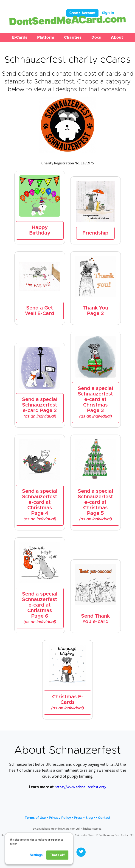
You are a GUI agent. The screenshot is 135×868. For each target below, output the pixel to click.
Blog (89, 818)
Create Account (82, 13)
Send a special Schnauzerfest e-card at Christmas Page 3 (96, 402)
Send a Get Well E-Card (40, 311)
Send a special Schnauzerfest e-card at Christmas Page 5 (96, 505)
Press (78, 818)
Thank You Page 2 (95, 311)
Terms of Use (35, 818)
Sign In (108, 13)
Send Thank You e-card (95, 619)
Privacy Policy (60, 818)
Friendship (95, 233)
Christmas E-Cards (67, 702)
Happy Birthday (40, 230)
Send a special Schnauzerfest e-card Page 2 (40, 408)
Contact (104, 818)
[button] (20, 37)
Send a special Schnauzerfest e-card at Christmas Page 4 (40, 505)
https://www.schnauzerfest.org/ (80, 787)
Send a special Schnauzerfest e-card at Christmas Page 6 (40, 608)
